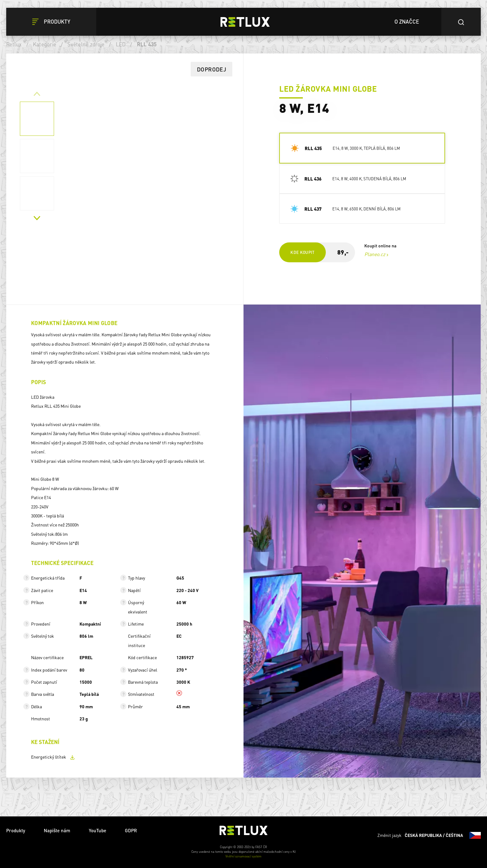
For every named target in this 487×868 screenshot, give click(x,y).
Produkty (16, 830)
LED (121, 44)
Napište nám (57, 830)
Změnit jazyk (429, 835)
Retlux (14, 44)
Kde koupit (303, 252)
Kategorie (45, 44)
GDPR (131, 830)
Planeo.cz (375, 254)
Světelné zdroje (86, 44)
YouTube (98, 830)
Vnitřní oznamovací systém (243, 856)
